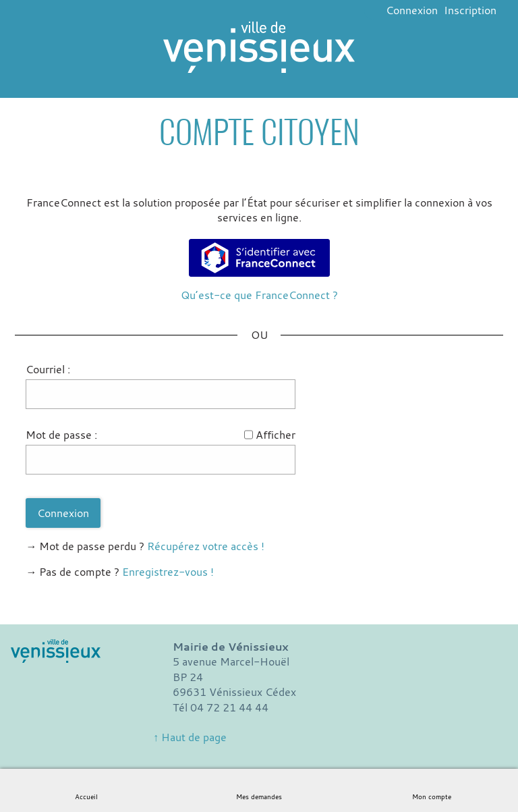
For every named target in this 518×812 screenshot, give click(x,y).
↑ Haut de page (190, 737)
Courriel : (48, 369)
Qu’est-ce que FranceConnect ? (259, 295)
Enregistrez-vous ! (168, 572)
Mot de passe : (61, 435)
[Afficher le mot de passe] (249, 435)
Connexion (412, 10)
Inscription (470, 10)
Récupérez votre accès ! (206, 546)
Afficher (276, 435)
